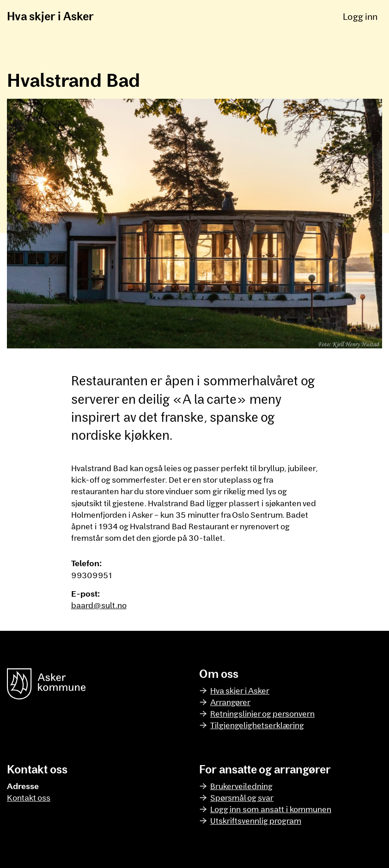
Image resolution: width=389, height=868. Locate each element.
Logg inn (360, 16)
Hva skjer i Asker (50, 16)
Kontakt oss (29, 797)
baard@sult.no (99, 605)
